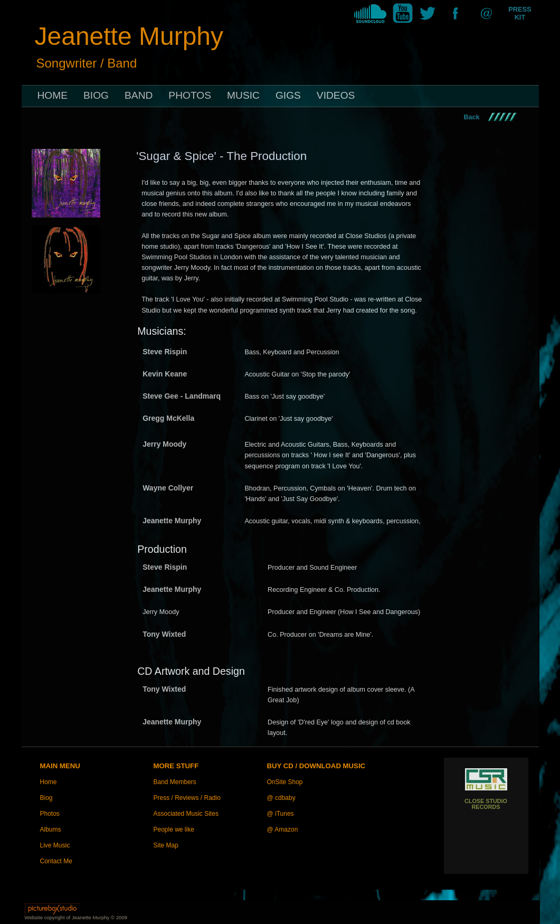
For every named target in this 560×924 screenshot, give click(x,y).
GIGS (288, 95)
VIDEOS (336, 95)
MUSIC (243, 95)
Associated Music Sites (186, 814)
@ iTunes (281, 814)
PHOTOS (190, 95)
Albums (51, 829)
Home (49, 782)
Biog (46, 798)
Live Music (55, 845)
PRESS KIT (520, 13)
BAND (139, 95)
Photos (50, 814)
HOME (53, 95)
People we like (174, 829)
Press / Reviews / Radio (187, 798)
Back (472, 117)
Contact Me (56, 861)
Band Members (175, 782)
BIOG (96, 95)
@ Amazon (283, 829)
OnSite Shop (285, 782)
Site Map (166, 845)
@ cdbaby (281, 798)
